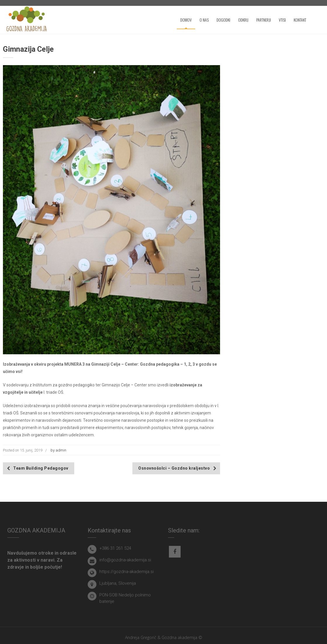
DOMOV (186, 20)
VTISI (282, 20)
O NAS (204, 20)
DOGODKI (223, 20)
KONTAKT (300, 20)
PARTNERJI (264, 20)
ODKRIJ (243, 20)
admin (61, 450)
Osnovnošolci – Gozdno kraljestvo (174, 468)
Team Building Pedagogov (41, 468)
